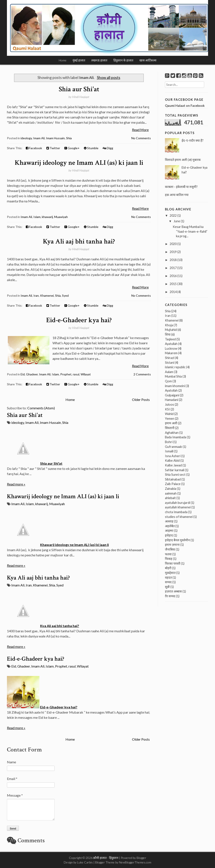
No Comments (141, 138)
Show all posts (109, 78)
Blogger (141, 858)
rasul (76, 374)
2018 (173, 260)
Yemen (170, 419)
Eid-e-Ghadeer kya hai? (79, 320)
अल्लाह (169, 521)
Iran (36, 295)
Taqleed (170, 339)
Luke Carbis (85, 862)
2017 (173, 268)
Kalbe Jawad (173, 465)
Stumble (91, 148)
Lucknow (171, 348)
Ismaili (169, 451)
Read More (140, 130)
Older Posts (141, 400)
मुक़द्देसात (170, 573)
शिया (168, 334)
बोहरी (168, 568)
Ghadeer (32, 374)
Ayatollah (171, 390)
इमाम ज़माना (172, 545)
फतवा (168, 554)
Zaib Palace (173, 484)
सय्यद (168, 582)
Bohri (169, 442)
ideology (26, 138)
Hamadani (172, 400)
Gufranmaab (173, 447)
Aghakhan (172, 433)
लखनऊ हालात (99, 60)
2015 (173, 284)
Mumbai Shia (173, 376)
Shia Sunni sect (175, 475)
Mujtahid (171, 330)
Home (63, 60)
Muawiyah (61, 217)
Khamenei (47, 295)
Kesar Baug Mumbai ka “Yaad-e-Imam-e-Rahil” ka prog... (190, 231)
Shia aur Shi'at (79, 89)
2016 (173, 276)
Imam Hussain (55, 138)
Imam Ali (39, 138)
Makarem (171, 353)
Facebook (34, 148)
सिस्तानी (170, 428)
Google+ (72, 148)
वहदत (168, 577)
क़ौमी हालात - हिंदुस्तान (106, 858)
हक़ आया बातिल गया (177, 195)
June (177, 221)
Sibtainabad (173, 479)
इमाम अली (171, 423)
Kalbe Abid (172, 460)
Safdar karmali (175, 470)
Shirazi (169, 358)
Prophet (66, 374)
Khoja (169, 325)
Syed (65, 295)
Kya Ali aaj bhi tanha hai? (79, 241)
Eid (23, 374)
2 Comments (142, 374)
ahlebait (170, 498)
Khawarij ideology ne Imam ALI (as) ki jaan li (79, 163)
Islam (37, 217)
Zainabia (171, 489)
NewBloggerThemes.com (135, 862)
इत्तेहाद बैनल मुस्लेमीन (177, 540)
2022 (173, 215)
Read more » (16, 484)
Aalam (169, 372)
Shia (69, 138)
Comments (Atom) (41, 408)
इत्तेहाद (169, 535)
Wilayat (86, 374)
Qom (168, 381)
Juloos (169, 404)
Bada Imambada (176, 437)
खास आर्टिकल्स (148, 60)
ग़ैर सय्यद (170, 596)
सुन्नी (167, 587)
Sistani (169, 363)
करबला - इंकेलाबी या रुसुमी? (181, 187)
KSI (167, 409)
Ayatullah (171, 344)
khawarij (47, 217)
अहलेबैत (170, 526)
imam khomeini (175, 386)
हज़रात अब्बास (173, 591)
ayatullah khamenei (178, 507)
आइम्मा (169, 531)
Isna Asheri (173, 456)
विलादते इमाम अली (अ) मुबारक (183, 160)
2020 (173, 244)
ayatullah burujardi (178, 503)
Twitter (53, 148)
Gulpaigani (172, 395)
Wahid (169, 414)
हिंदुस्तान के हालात (123, 60)
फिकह (169, 559)
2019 (173, 252)
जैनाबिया (170, 549)
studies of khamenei (179, 517)
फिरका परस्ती (173, 563)
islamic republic (175, 367)
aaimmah (171, 493)
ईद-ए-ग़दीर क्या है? (193, 140)
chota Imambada (176, 512)
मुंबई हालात (79, 60)
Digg (108, 148)
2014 (173, 292)
